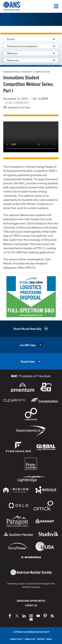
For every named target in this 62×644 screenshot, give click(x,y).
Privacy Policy (16, 639)
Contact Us (31, 605)
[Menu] (56, 6)
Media (49, 639)
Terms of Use (30, 639)
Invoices (41, 639)
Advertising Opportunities (31, 601)
